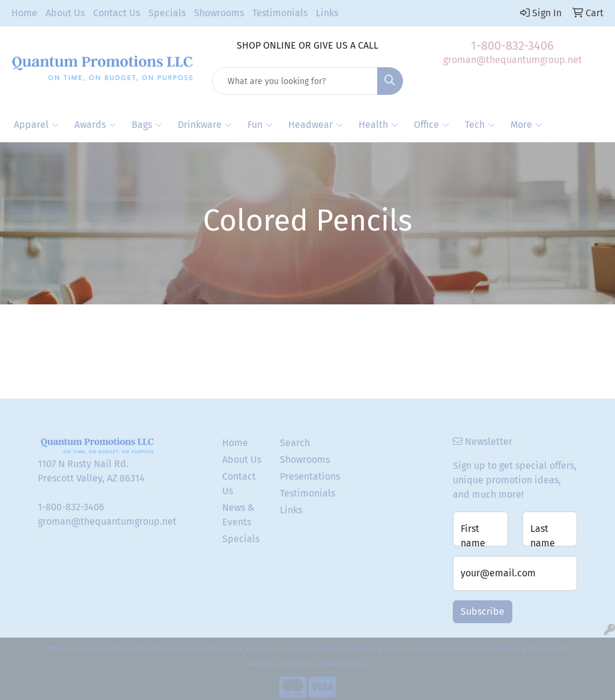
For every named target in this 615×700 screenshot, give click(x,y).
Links (327, 13)
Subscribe (483, 611)
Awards (95, 125)
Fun (260, 125)
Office (432, 125)
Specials (167, 13)
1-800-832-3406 (512, 46)
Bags (147, 125)
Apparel (36, 125)
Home (24, 13)
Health (378, 125)
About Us (65, 13)
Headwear (316, 125)
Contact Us (117, 13)
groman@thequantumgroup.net (513, 60)
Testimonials (280, 13)
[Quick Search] (295, 81)
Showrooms (219, 13)
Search (295, 443)
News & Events (238, 515)
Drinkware (205, 125)
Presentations (301, 476)
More (526, 125)
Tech (480, 125)
